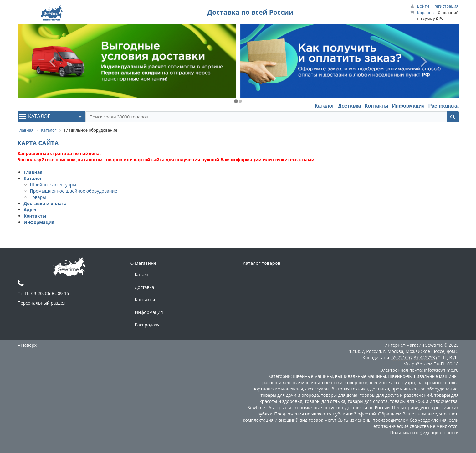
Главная (33, 172)
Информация (408, 106)
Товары (38, 197)
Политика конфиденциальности (424, 433)
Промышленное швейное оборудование (74, 191)
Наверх (27, 345)
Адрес (31, 210)
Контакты (376, 106)
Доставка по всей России (250, 12)
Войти (423, 6)
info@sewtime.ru (441, 370)
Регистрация (446, 6)
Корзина (426, 13)
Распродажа (444, 106)
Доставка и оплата (45, 203)
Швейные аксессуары (53, 185)
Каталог (325, 106)
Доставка (350, 106)
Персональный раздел (42, 303)
